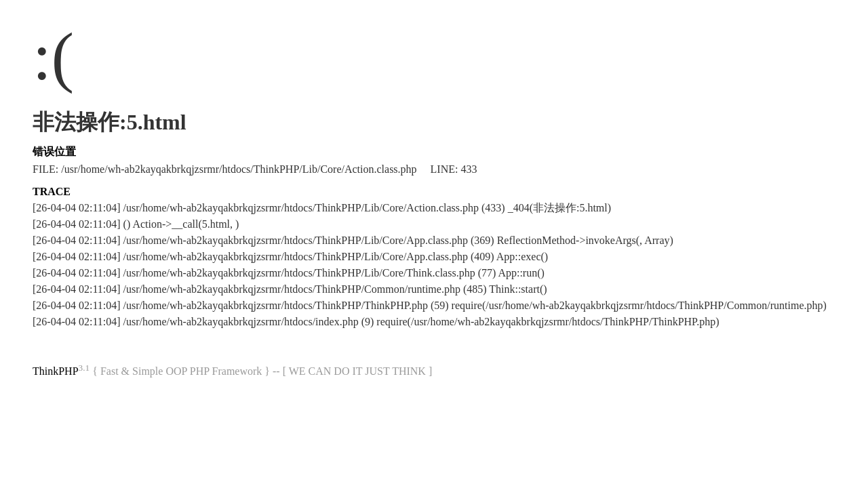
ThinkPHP (56, 371)
